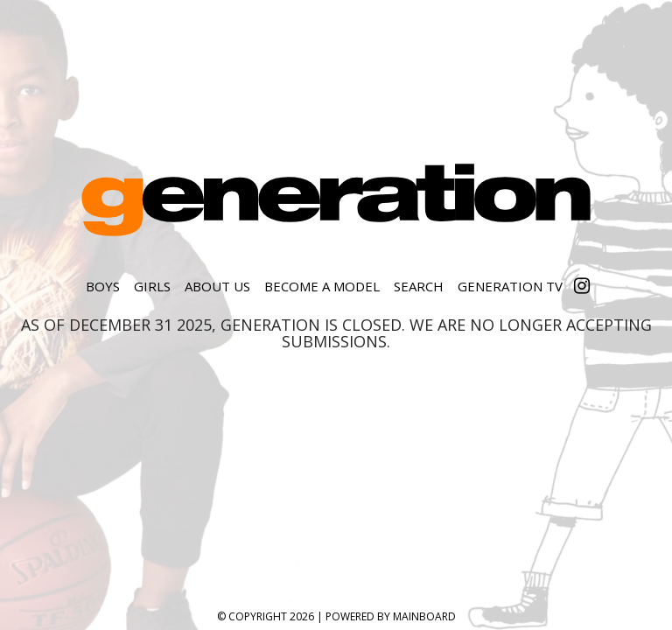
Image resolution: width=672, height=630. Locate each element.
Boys (103, 286)
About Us (217, 286)
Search (419, 286)
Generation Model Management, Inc (336, 200)
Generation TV (510, 286)
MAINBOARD (424, 616)
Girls (152, 286)
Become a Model (322, 286)
